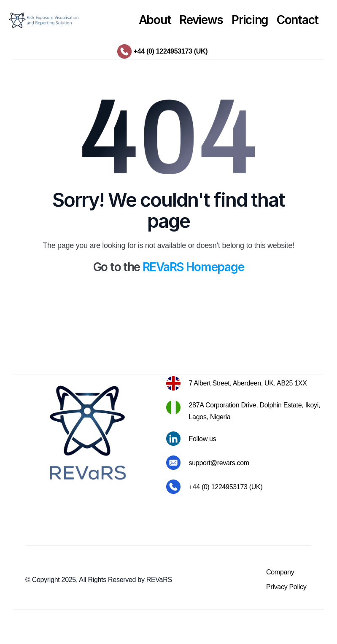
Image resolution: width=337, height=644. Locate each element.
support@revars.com (219, 463)
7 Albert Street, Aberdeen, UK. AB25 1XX (248, 383)
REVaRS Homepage (193, 267)
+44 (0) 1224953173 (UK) (171, 51)
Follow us (203, 439)
